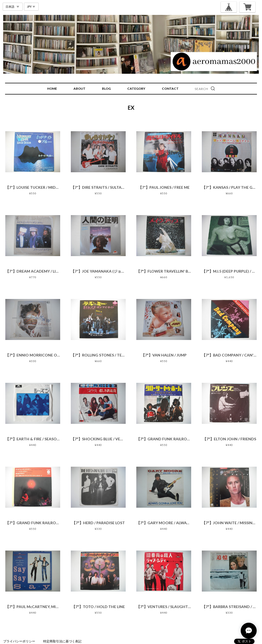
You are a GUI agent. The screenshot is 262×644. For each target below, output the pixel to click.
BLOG (106, 89)
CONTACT (170, 89)
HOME (52, 89)
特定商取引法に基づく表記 (62, 641)
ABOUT (79, 89)
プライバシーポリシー (19, 641)
